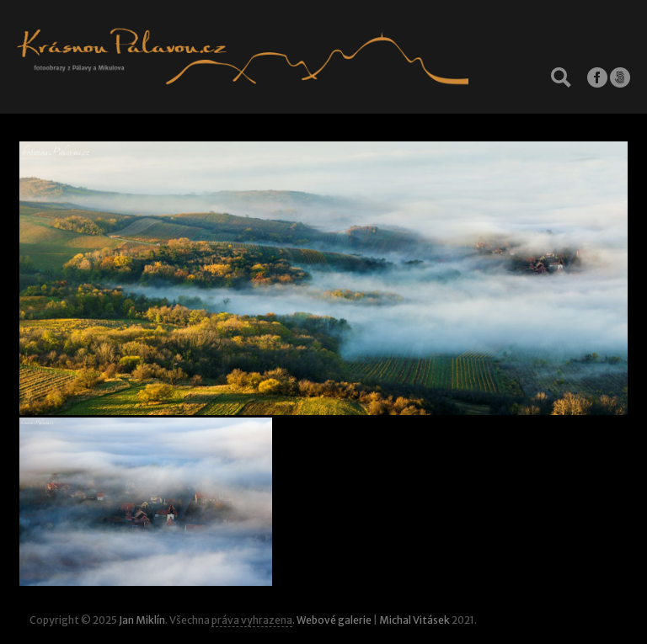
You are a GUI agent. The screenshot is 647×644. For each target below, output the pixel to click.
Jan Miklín (142, 620)
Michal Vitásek (414, 620)
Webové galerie (334, 620)
